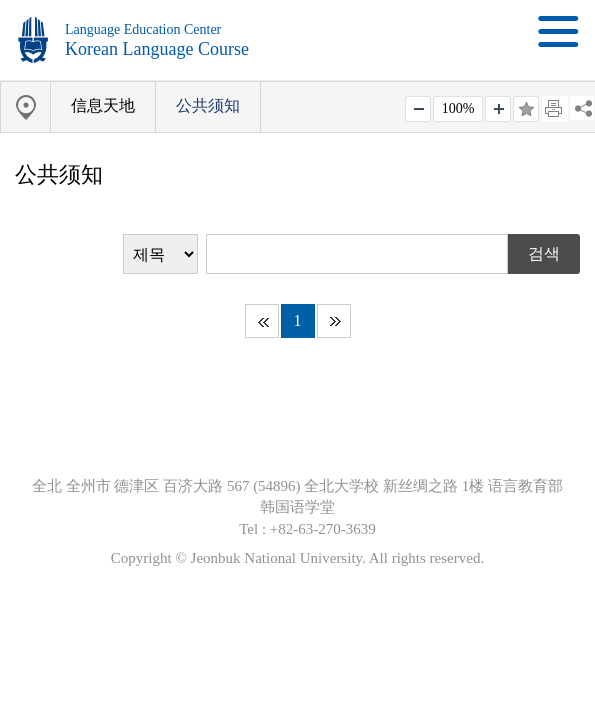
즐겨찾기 (526, 109)
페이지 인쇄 (555, 109)
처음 (262, 321)
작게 (418, 109)
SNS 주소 (582, 108)
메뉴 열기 (558, 31)
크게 (498, 109)
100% (458, 108)
